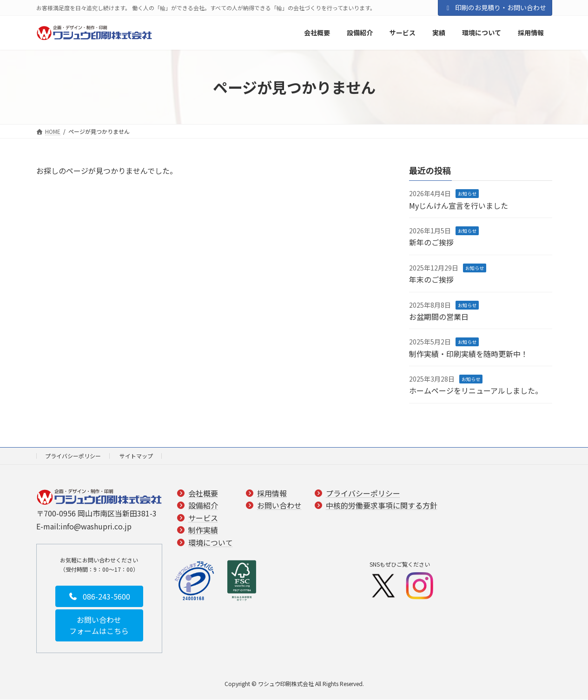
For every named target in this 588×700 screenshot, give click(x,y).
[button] (99, 596)
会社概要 (203, 493)
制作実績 (203, 530)
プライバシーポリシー (73, 456)
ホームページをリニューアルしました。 (476, 391)
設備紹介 (203, 506)
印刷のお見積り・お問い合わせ (495, 7)
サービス (203, 518)
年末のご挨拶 (431, 280)
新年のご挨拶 (431, 243)
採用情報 (272, 493)
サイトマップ (136, 456)
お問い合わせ (279, 506)
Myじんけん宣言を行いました (459, 205)
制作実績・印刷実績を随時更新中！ (469, 354)
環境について (211, 542)
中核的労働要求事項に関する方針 (382, 506)
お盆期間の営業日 (439, 317)
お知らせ (467, 194)
